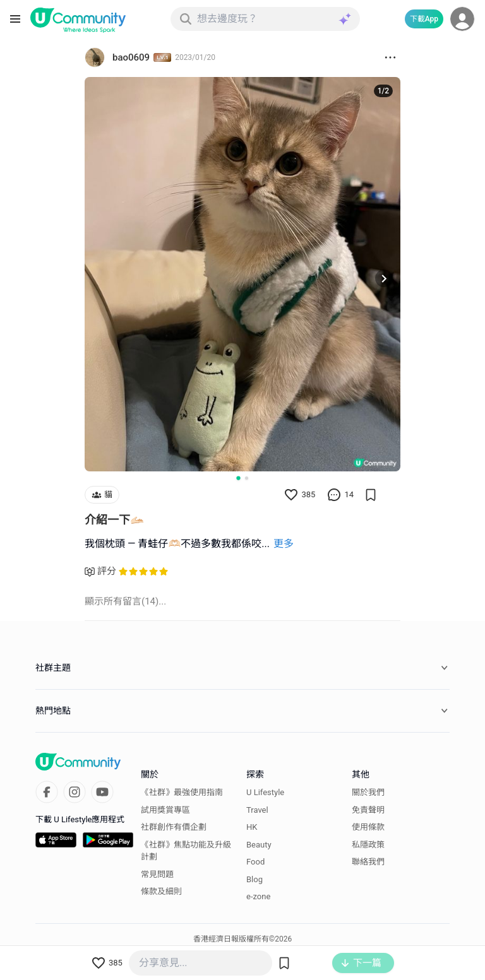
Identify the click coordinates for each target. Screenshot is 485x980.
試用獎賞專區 (165, 810)
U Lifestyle (265, 792)
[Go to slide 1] (238, 478)
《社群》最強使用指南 (182, 792)
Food (255, 862)
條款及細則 (161, 891)
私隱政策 (368, 845)
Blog (254, 879)
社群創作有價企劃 (174, 827)
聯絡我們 (368, 862)
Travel (257, 810)
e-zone (258, 896)
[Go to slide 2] (247, 478)
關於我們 (368, 792)
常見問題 (157, 874)
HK (252, 827)
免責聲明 (368, 810)
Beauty (259, 845)
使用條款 (368, 827)
